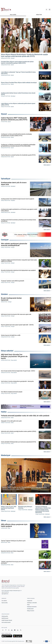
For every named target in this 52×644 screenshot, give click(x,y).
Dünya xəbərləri (7, 351)
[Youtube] (12, 630)
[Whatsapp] (3, 630)
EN (44, 641)
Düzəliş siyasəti (30, 609)
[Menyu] (50, 10)
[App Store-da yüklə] (7, 636)
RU (49, 641)
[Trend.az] (6, 10)
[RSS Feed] (21, 630)
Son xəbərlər (4, 601)
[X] (9, 630)
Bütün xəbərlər (47, 165)
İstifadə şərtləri (5, 616)
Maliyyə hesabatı (31, 611)
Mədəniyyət (6, 455)
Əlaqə (28, 605)
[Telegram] (15, 630)
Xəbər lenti (39, 15)
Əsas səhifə (13, 15)
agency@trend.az (5, 594)
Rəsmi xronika (5, 603)
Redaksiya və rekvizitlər (32, 603)
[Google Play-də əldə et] (18, 636)
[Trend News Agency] (5, 581)
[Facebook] (6, 630)
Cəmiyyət (5, 240)
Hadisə (4, 412)
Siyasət (4, 114)
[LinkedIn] (18, 630)
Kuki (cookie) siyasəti (6, 622)
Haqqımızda (30, 601)
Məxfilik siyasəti (5, 618)
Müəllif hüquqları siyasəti (7, 620)
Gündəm (4, 294)
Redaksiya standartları (32, 607)
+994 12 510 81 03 (5, 592)
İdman (4, 521)
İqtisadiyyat (6, 179)
